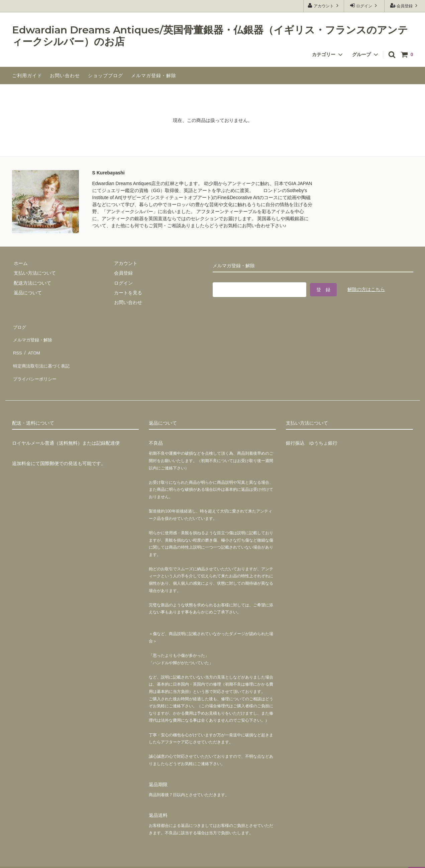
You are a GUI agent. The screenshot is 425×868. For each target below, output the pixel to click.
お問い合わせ (65, 76)
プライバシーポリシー (35, 365)
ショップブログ (105, 76)
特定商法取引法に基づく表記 (42, 355)
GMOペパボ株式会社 (111, 859)
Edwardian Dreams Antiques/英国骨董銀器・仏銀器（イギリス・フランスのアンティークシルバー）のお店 (210, 36)
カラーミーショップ (21, 859)
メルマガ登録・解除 (154, 76)
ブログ (19, 326)
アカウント (324, 6)
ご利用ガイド (27, 76)
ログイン (364, 6)
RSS (17, 345)
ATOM (32, 345)
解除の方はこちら (366, 288)
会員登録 (405, 6)
